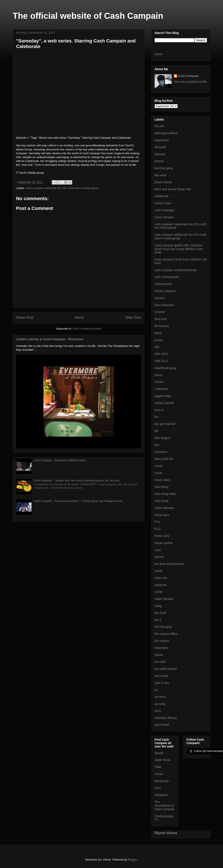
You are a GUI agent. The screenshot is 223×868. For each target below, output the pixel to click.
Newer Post (25, 318)
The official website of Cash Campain (88, 16)
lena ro (159, 410)
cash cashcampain (167, 277)
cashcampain (163, 284)
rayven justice (164, 543)
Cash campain (164, 217)
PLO (158, 529)
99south (160, 154)
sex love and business (169, 564)
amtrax (159, 161)
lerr (157, 417)
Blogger (132, 860)
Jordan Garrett (164, 403)
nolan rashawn (164, 508)
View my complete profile (190, 82)
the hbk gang (163, 627)
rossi (158, 550)
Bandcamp (162, 781)
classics (160, 298)
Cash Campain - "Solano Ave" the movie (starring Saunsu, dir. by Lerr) (77, 481)
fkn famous (162, 326)
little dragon (162, 438)
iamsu (159, 375)
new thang (162, 487)
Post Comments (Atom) (87, 329)
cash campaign (165, 210)
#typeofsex (162, 140)
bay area (160, 175)
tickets (159, 655)
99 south (160, 147)
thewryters (162, 648)
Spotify (159, 753)
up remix (160, 697)
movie (159, 466)
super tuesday (164, 599)
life (157, 431)
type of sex (162, 683)
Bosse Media (163, 182)
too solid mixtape (166, 669)
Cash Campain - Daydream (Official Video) (60, 460)
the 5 (158, 620)
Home (79, 318)
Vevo (158, 788)
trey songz (162, 676)
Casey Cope (163, 203)
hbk (157, 347)
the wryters (162, 641)
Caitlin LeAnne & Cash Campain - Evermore (50, 339)
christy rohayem (165, 291)
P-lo (157, 522)
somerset (161, 585)
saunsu (159, 557)
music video (163, 480)
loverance (161, 452)
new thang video (165, 494)
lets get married (165, 424)
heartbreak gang (165, 368)
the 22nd (160, 613)
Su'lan (159, 592)
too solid (160, 662)
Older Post (133, 318)
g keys (159, 340)
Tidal (158, 767)
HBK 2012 (161, 354)
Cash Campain (188, 76)
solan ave (161, 578)
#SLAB (159, 126)
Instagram (161, 795)
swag (158, 606)
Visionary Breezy (166, 718)
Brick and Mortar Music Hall (173, 189)
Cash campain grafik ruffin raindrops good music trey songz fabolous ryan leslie (179, 249)
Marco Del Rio (164, 459)
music (159, 473)
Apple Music (163, 760)
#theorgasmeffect (166, 133)
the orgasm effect (166, 634)
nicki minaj (162, 501)
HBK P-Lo (161, 361)
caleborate (162, 196)
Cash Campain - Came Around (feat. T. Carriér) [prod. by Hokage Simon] (78, 501)
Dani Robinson (164, 305)
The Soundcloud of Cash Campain (165, 805)
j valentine (161, 389)
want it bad (162, 725)
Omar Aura (162, 515)
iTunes (159, 382)
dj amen (160, 312)
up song (160, 704)
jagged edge (163, 396)
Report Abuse (166, 833)
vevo (158, 711)
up (156, 690)
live (157, 445)
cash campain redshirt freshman (176, 270)
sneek (159, 571)
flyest (158, 333)
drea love (161, 319)
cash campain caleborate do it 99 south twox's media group (62, 188)
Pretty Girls (162, 536)
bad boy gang (164, 168)
